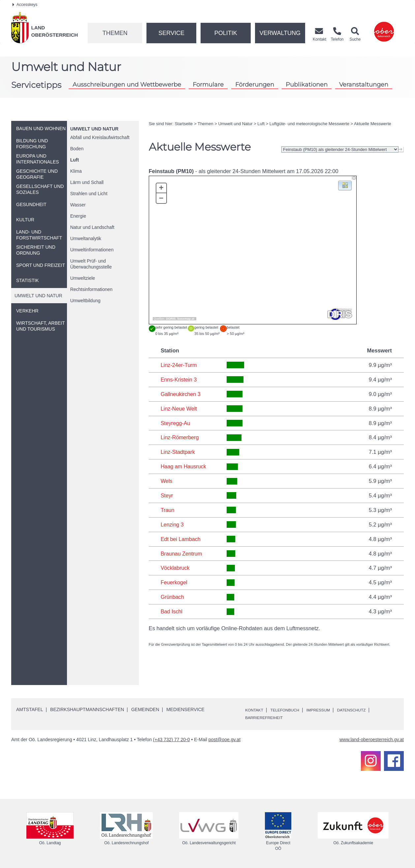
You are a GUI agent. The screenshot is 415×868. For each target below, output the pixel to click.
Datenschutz (367, 710)
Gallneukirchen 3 (181, 394)
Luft (75, 160)
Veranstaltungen (364, 84)
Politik (226, 33)
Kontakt (256, 710)
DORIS (171, 319)
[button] (345, 185)
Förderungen (255, 84)
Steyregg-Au (176, 423)
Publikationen (307, 84)
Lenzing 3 (173, 524)
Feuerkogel (174, 582)
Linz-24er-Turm (179, 365)
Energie (78, 216)
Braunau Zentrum (182, 554)
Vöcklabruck (176, 568)
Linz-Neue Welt (179, 409)
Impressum (329, 710)
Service (171, 33)
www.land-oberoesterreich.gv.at (372, 740)
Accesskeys (25, 5)
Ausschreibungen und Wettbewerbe (127, 84)
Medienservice (185, 709)
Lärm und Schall (87, 182)
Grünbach (173, 597)
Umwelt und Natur (94, 129)
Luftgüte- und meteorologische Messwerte (309, 124)
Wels (167, 481)
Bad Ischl (172, 611)
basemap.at (186, 319)
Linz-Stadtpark (178, 452)
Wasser (78, 205)
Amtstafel (30, 709)
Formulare (208, 84)
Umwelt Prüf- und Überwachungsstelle (91, 264)
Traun (168, 510)
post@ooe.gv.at (224, 740)
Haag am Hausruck (184, 466)
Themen (115, 33)
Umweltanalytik (86, 238)
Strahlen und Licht (89, 194)
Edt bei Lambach (181, 539)
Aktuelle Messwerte (373, 124)
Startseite (184, 124)
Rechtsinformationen (91, 289)
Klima (76, 171)
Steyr (167, 495)
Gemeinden (145, 709)
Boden (77, 149)
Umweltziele (83, 278)
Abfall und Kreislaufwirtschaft (100, 137)
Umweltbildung (85, 301)
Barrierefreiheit (267, 717)
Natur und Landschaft (92, 227)
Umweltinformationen (92, 250)
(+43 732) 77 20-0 (172, 740)
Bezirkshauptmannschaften (87, 709)
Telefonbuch (291, 710)
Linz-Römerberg (180, 437)
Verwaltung (280, 33)
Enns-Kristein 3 (179, 380)
